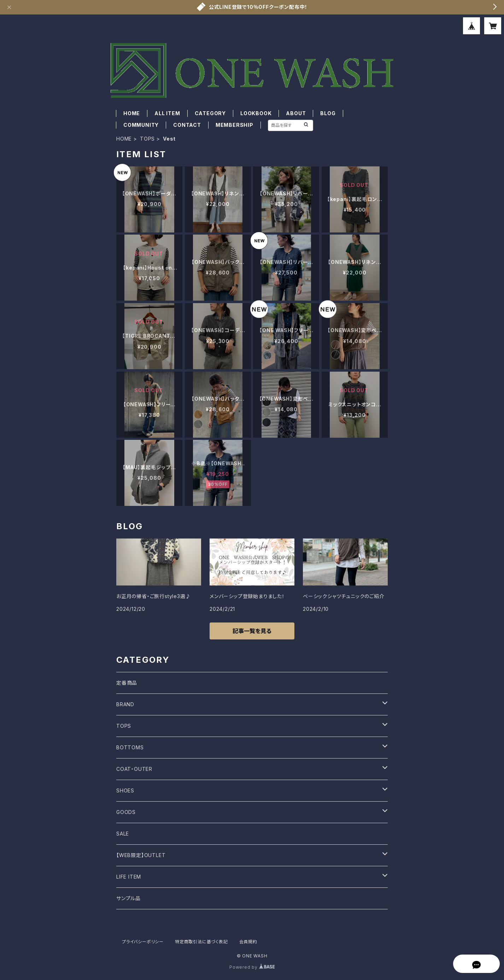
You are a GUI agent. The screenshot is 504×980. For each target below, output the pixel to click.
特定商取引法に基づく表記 (201, 942)
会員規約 (248, 942)
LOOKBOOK (256, 113)
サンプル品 (128, 898)
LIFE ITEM (129, 877)
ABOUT (296, 113)
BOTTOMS (130, 747)
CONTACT (187, 125)
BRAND (125, 704)
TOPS (147, 139)
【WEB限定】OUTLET (141, 855)
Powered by (252, 967)
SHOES (125, 790)
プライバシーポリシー (143, 942)
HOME (132, 113)
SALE (123, 834)
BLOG (328, 113)
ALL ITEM (167, 113)
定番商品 (127, 683)
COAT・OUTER (134, 769)
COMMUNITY (141, 125)
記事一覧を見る (252, 631)
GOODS (126, 812)
